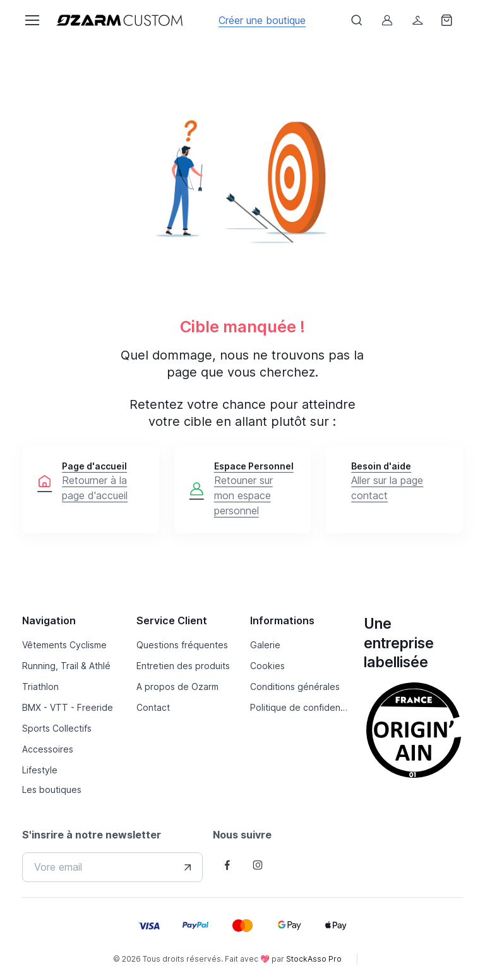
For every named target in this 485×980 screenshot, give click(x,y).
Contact (153, 707)
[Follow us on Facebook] (227, 865)
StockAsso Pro (314, 959)
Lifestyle (40, 770)
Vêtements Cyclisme (64, 645)
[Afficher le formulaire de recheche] (357, 20)
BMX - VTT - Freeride (68, 707)
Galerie (265, 645)
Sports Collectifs (57, 728)
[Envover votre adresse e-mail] (188, 868)
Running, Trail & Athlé (66, 666)
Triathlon (40, 687)
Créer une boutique (262, 20)
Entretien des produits (183, 666)
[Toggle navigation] (32, 20)
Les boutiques (52, 789)
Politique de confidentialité (299, 707)
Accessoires (48, 749)
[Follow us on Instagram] (258, 865)
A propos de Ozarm (177, 687)
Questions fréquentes (182, 645)
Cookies (267, 666)
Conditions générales (295, 687)
